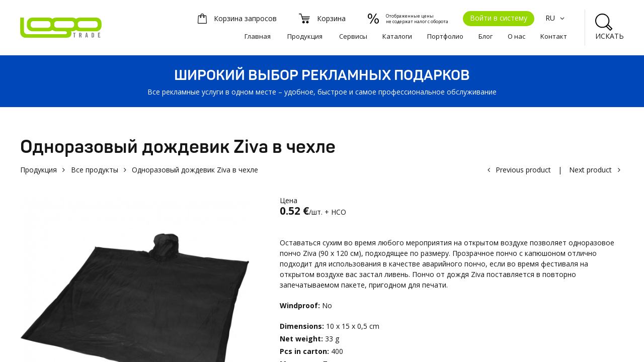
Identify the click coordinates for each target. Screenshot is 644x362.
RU (556, 18)
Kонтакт (554, 36)
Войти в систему (499, 18)
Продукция (305, 36)
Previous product (523, 170)
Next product (590, 170)
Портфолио (445, 36)
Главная (258, 36)
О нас (516, 36)
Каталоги (397, 36)
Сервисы (353, 36)
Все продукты (95, 170)
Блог (486, 36)
